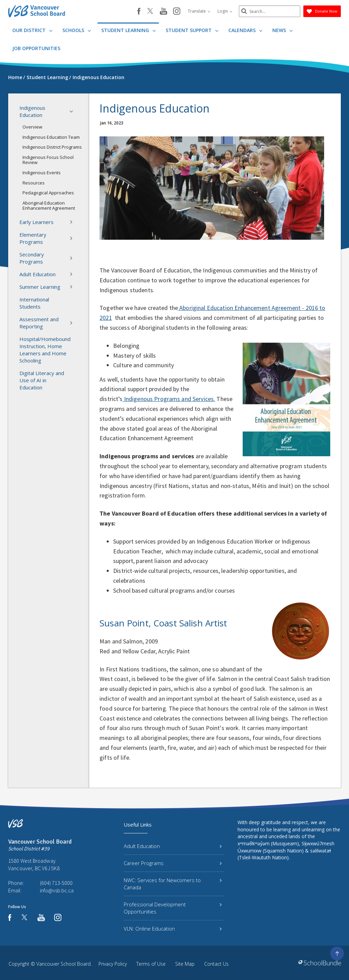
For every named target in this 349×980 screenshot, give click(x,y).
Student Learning (128, 30)
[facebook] (139, 11)
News (283, 30)
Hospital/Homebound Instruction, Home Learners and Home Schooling (45, 350)
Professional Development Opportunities (173, 908)
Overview (32, 127)
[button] (73, 112)
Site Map (185, 964)
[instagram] (177, 12)
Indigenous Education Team (51, 137)
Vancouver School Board (64, 964)
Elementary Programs (48, 238)
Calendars (245, 30)
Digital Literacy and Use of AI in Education (42, 380)
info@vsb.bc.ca (57, 890)
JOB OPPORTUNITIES (36, 48)
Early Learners (48, 222)
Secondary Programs (48, 258)
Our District (32, 30)
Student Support (192, 30)
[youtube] (163, 12)
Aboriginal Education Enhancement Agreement (49, 206)
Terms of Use (151, 964)
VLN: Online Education (173, 929)
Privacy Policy (113, 964)
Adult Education (48, 274)
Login (225, 11)
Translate (199, 11)
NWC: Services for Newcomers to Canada (173, 884)
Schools (77, 30)
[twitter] (150, 12)
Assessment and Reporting (48, 323)
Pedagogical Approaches (48, 193)
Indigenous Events (42, 173)
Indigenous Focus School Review (48, 160)
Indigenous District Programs (52, 147)
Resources (34, 183)
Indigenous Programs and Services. (169, 399)
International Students (34, 303)
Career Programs (173, 863)
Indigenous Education (48, 111)
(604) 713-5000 (56, 883)
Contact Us (216, 964)
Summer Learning (48, 287)
